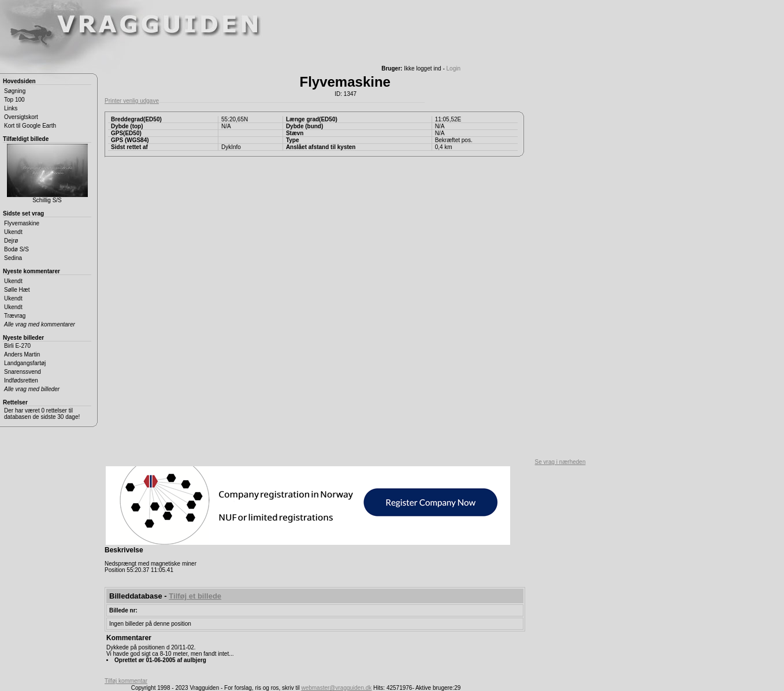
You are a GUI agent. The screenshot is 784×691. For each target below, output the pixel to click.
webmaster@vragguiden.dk (336, 688)
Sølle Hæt (17, 290)
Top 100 (14, 100)
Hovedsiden (19, 81)
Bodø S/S (16, 249)
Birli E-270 (17, 346)
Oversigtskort (21, 117)
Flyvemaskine (22, 223)
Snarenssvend (23, 372)
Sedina (13, 258)
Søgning (15, 91)
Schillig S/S (47, 174)
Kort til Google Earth (30, 126)
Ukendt (13, 232)
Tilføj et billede (195, 596)
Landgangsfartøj (25, 363)
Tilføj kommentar (126, 681)
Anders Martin (22, 354)
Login (454, 68)
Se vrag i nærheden (560, 462)
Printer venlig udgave (132, 101)
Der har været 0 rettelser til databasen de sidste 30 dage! (42, 414)
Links (11, 108)
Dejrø (11, 241)
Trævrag (15, 316)
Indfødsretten (21, 380)
